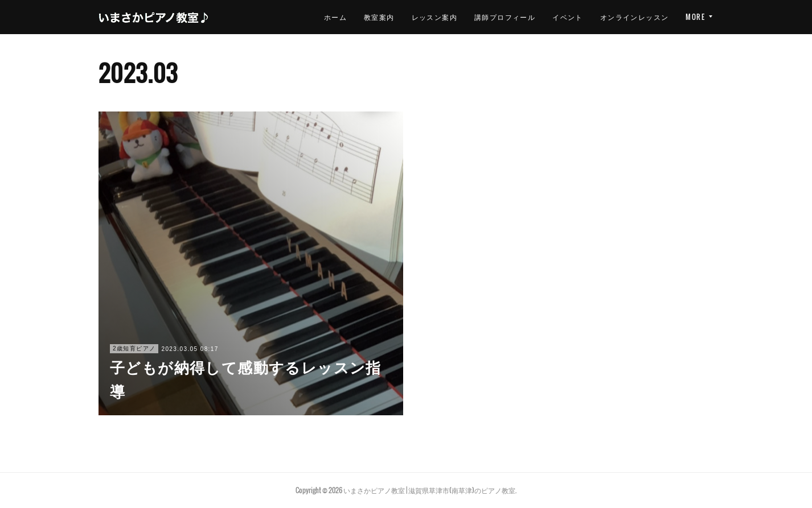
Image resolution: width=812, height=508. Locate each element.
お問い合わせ (646, 17)
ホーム (272, 17)
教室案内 (317, 17)
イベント (505, 17)
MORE (695, 17)
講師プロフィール (442, 17)
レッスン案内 (371, 17)
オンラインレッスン (571, 17)
